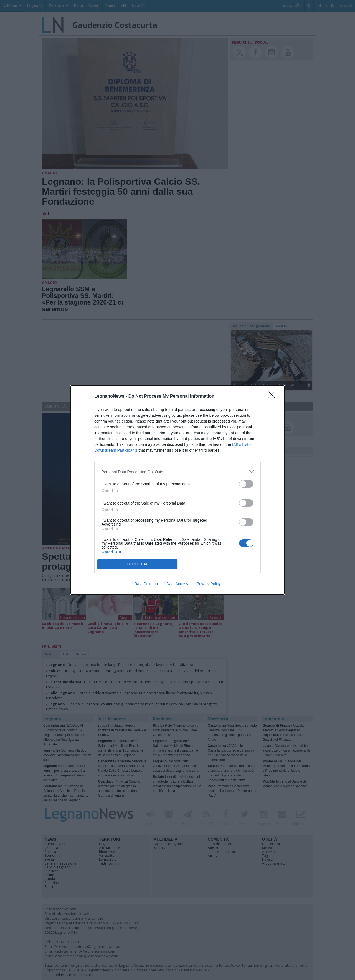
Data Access (177, 584)
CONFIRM (137, 564)
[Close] (273, 397)
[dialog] (177, 490)
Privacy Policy (209, 584)
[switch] (246, 484)
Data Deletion (146, 584)
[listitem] (177, 472)
